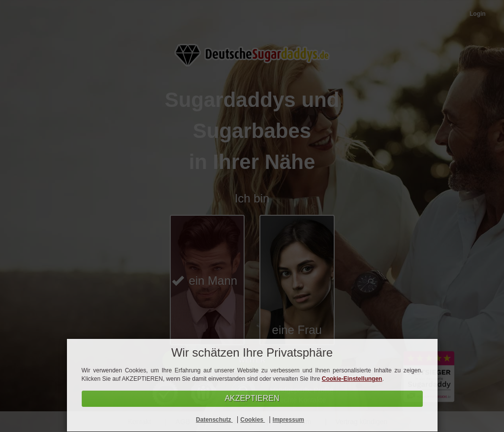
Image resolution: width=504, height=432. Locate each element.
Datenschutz (214, 420)
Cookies (252, 420)
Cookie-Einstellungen (352, 379)
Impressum (288, 420)
